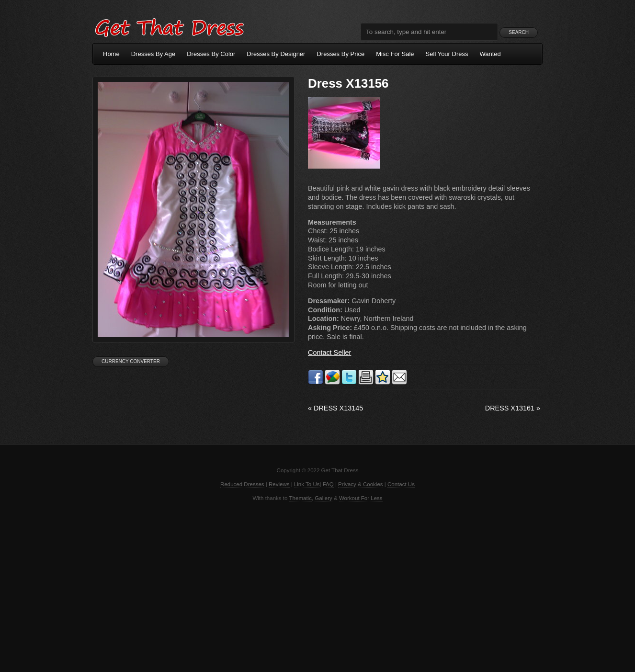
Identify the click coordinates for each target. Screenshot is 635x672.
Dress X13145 (335, 408)
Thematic (300, 498)
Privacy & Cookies (360, 484)
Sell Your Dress (447, 54)
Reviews (279, 484)
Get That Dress (169, 26)
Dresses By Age (153, 54)
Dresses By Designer (276, 54)
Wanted (490, 54)
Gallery (323, 498)
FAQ (328, 484)
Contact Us (401, 484)
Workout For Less (361, 498)
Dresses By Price (340, 54)
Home (111, 54)
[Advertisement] (317, 586)
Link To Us (307, 484)
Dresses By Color (211, 54)
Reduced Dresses (242, 484)
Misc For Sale (395, 54)
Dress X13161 (513, 408)
